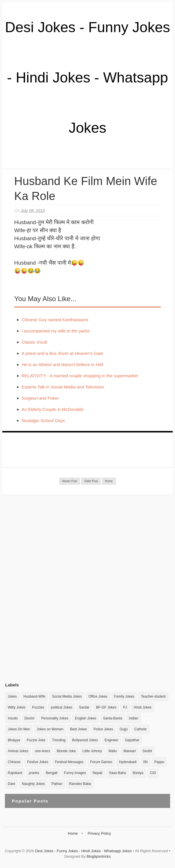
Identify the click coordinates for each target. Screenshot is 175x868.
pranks (34, 773)
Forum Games (101, 762)
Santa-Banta (113, 718)
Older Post (91, 481)
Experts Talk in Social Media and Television (63, 387)
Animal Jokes (18, 751)
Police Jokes (103, 729)
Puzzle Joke (36, 740)
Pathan (57, 784)
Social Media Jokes (67, 696)
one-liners (43, 751)
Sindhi (147, 751)
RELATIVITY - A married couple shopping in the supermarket (80, 376)
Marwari (130, 751)
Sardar (84, 707)
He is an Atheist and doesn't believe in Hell (62, 364)
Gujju (124, 729)
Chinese (14, 762)
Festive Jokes (38, 762)
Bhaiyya (14, 740)
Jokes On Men (19, 729)
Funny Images (75, 773)
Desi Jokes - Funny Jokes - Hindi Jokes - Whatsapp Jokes (87, 78)
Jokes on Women (50, 729)
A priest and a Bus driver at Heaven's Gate (62, 353)
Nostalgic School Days (43, 420)
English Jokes (86, 718)
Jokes (12, 696)
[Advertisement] (48, 588)
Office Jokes (98, 696)
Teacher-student (153, 696)
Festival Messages (69, 762)
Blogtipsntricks (99, 856)
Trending (59, 740)
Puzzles (38, 707)
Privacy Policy (99, 833)
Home (109, 481)
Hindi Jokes (143, 707)
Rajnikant (15, 773)
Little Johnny (92, 751)
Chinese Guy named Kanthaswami (55, 320)
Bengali (52, 773)
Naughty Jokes (33, 784)
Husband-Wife (34, 696)
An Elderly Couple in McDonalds (53, 409)
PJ (125, 707)
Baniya (138, 773)
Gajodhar (132, 740)
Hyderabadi (128, 762)
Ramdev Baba (80, 784)
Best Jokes (79, 729)
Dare (12, 784)
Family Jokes (124, 696)
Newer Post (70, 481)
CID (153, 773)
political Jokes (62, 707)
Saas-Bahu (117, 773)
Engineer (112, 740)
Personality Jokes (55, 718)
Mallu (113, 751)
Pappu (159, 762)
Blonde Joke (66, 751)
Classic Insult (34, 342)
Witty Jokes (17, 707)
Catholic (141, 729)
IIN (145, 762)
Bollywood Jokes (85, 740)
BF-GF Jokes (106, 707)
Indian (134, 718)
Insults (13, 718)
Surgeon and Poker (40, 398)
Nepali (97, 773)
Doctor (30, 718)
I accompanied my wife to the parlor (56, 331)
